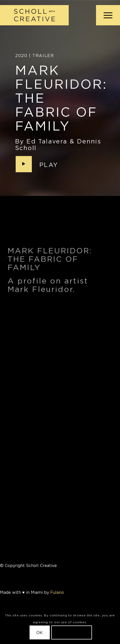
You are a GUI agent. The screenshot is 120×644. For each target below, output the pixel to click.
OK (40, 633)
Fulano (57, 592)
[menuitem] (105, 15)
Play (49, 165)
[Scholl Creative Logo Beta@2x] (48, 15)
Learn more (72, 633)
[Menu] (105, 15)
